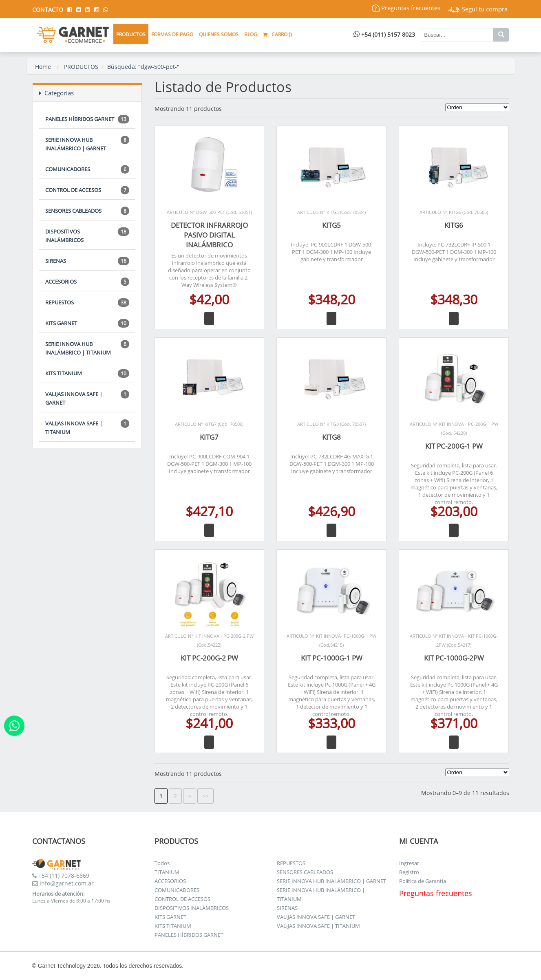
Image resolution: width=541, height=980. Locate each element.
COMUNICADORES (87, 169)
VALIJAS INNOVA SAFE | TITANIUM (87, 427)
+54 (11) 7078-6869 (61, 875)
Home (43, 67)
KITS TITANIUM (87, 373)
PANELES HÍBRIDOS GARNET (87, 119)
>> (205, 796)
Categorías (56, 93)
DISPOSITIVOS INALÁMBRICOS (87, 236)
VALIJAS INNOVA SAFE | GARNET (87, 398)
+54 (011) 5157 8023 (384, 34)
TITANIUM (167, 872)
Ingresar (409, 863)
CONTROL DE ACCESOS (87, 190)
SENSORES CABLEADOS (87, 211)
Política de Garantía (423, 881)
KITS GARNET (87, 323)
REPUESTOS (87, 303)
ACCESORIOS (87, 282)
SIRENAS (87, 261)
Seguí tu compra (478, 9)
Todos (162, 863)
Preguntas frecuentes (406, 8)
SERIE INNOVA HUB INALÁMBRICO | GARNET (87, 144)
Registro (409, 872)
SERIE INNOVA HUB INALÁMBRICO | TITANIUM (87, 348)
